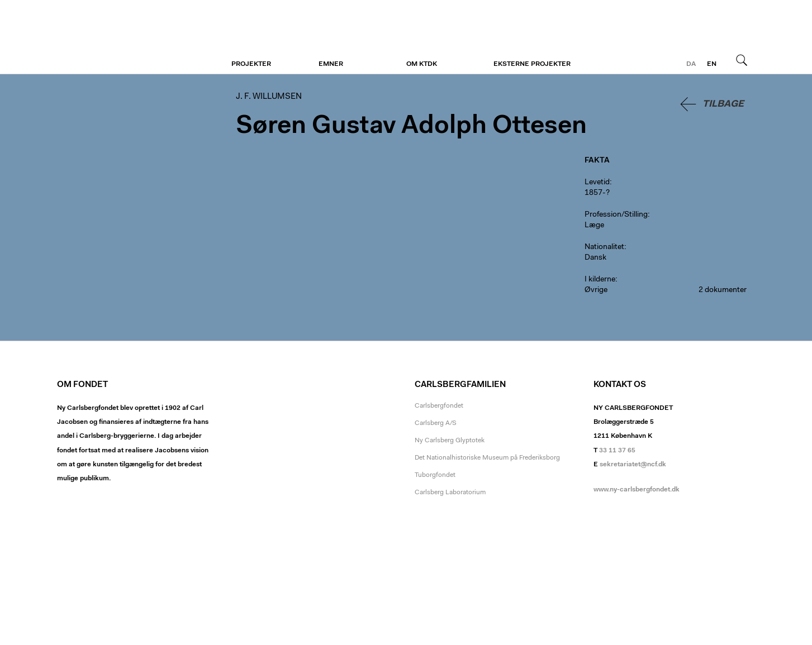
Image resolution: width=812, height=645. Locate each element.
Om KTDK (422, 64)
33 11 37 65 (617, 451)
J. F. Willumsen (125, 37)
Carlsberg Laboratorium (450, 493)
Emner (331, 64)
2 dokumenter (723, 290)
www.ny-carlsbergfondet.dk (637, 490)
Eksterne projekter (532, 64)
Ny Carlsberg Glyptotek (450, 441)
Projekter (251, 64)
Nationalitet (604, 247)
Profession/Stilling (616, 215)
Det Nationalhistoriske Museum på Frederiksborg (487, 458)
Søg (742, 60)
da (691, 64)
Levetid (597, 183)
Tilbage (723, 104)
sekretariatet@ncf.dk (633, 465)
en (712, 64)
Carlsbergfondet (439, 406)
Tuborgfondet (435, 475)
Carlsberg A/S (436, 423)
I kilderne (600, 280)
